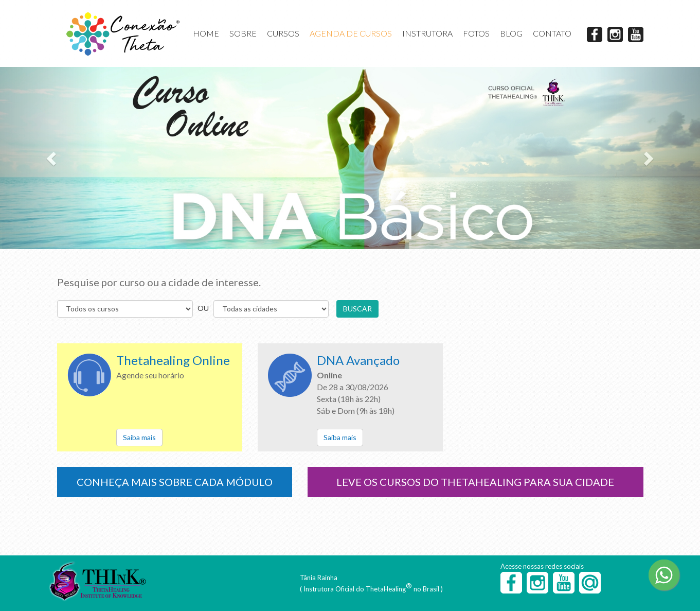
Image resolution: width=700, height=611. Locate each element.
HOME (206, 33)
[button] (52, 158)
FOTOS (476, 33)
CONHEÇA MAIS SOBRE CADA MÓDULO (175, 482)
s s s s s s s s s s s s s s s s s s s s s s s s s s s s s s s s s (271, 309)
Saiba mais (139, 437)
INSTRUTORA (427, 33)
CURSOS (283, 33)
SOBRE (243, 33)
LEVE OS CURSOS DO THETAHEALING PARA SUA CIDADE (475, 482)
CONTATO (552, 33)
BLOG (511, 33)
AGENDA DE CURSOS (351, 33)
